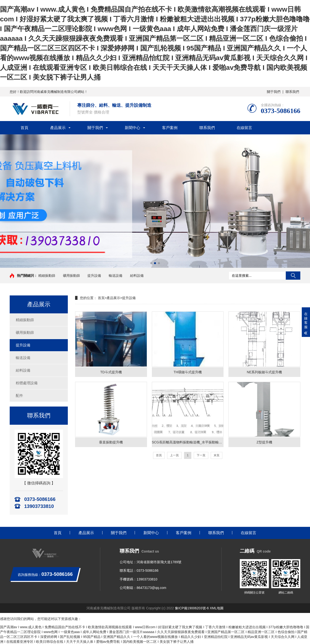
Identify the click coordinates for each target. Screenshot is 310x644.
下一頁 (201, 455)
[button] (151, 263)
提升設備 (94, 276)
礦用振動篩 (71, 276)
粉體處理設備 (27, 383)
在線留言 (244, 128)
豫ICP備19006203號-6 (192, 608)
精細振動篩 (47, 276)
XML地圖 (217, 608)
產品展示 (58, 128)
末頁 (217, 455)
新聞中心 (132, 128)
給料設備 (137, 276)
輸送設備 (116, 276)
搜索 (293, 276)
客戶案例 (170, 128)
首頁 (24, 128)
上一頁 (174, 455)
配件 (19, 395)
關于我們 (274, 92)
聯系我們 (292, 92)
